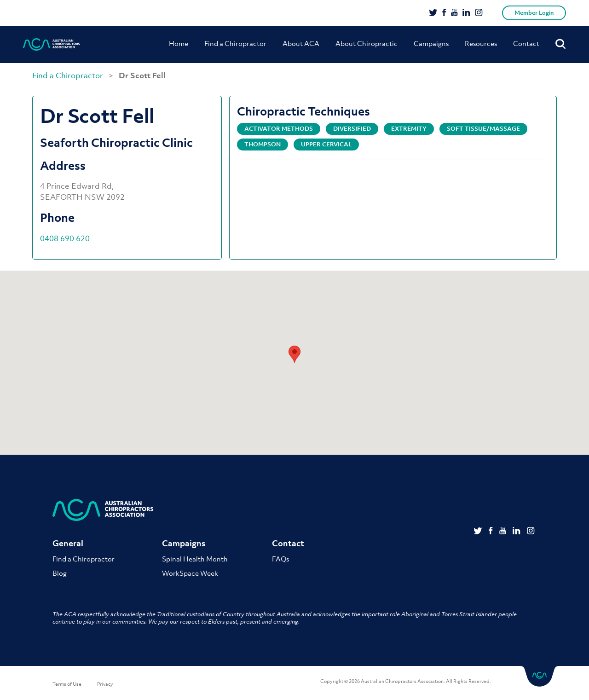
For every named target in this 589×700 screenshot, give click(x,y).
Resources (481, 43)
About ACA (301, 43)
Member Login (534, 13)
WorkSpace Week (190, 573)
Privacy (105, 684)
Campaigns (431, 43)
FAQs (280, 559)
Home (179, 43)
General (68, 543)
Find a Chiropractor (235, 43)
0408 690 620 (65, 238)
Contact (526, 43)
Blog (60, 573)
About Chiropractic (367, 43)
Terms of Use (67, 684)
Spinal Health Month (195, 559)
